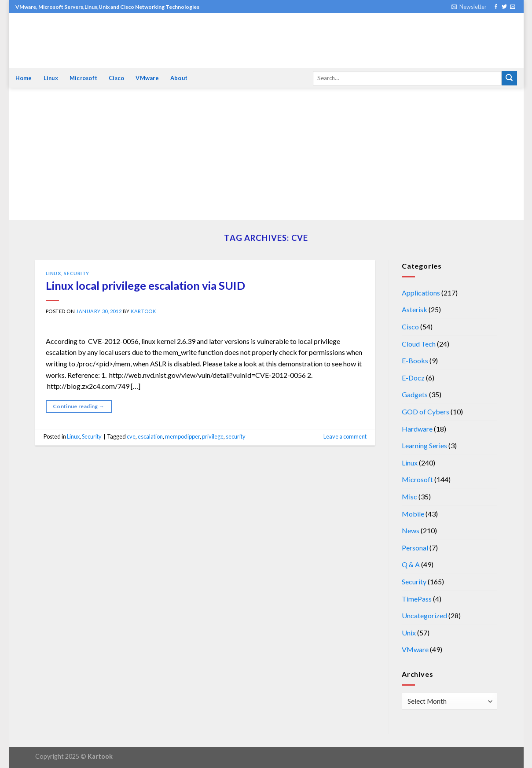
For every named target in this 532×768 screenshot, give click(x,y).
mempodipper (182, 436)
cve (131, 436)
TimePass (417, 599)
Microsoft (83, 78)
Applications (421, 293)
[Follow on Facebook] (496, 7)
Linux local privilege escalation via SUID (145, 285)
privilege (213, 436)
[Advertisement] (266, 154)
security (236, 436)
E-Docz (413, 378)
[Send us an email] (513, 7)
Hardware (417, 429)
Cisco (116, 78)
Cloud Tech (419, 344)
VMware (147, 78)
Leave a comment (345, 436)
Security (76, 273)
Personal (415, 548)
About (179, 78)
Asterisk (415, 309)
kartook (143, 311)
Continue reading (79, 406)
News (411, 530)
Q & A (411, 564)
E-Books (415, 360)
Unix (409, 633)
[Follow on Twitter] (504, 7)
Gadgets (415, 394)
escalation (150, 436)
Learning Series (424, 445)
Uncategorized (424, 615)
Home (24, 78)
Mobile (413, 514)
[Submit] (509, 78)
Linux (51, 78)
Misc (409, 497)
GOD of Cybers (426, 412)
